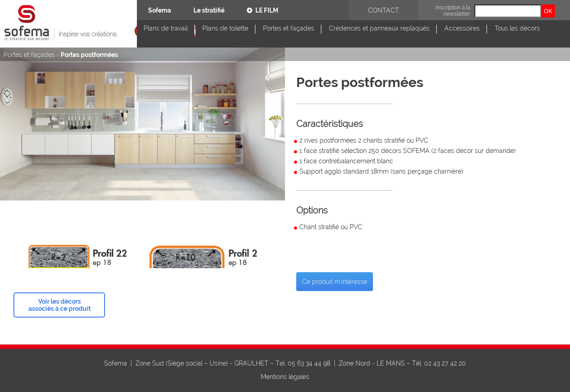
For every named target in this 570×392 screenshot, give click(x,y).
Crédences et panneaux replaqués (379, 28)
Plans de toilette (225, 28)
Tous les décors (517, 28)
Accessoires (462, 28)
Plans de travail (166, 28)
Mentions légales (285, 377)
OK (548, 11)
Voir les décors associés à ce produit (59, 305)
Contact (384, 10)
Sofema (160, 10)
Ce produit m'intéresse (335, 282)
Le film (263, 10)
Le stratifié (209, 10)
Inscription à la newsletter (453, 11)
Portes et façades (289, 28)
